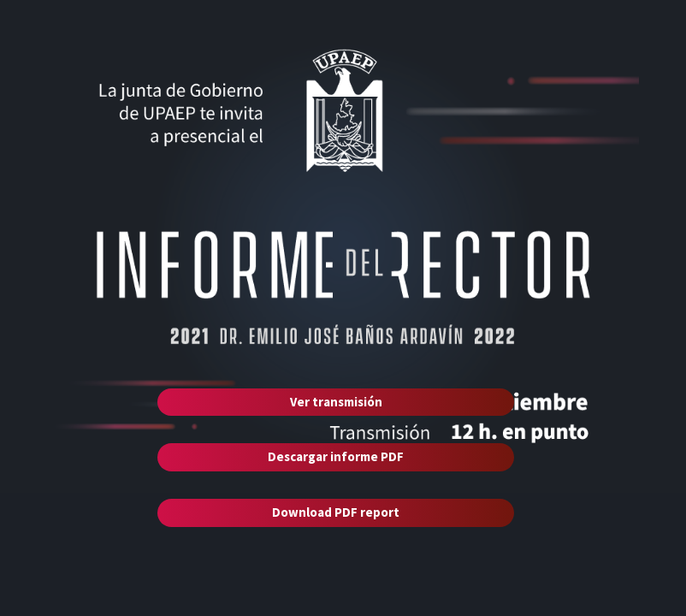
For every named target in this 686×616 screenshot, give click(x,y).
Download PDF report (336, 512)
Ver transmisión (336, 402)
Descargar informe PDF (336, 456)
